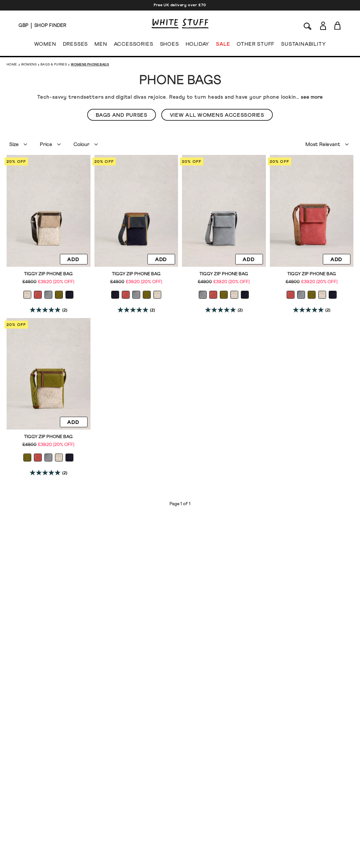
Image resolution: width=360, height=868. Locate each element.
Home (12, 64)
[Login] (323, 25)
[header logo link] (180, 24)
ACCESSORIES (134, 45)
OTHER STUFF (256, 45)
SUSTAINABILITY (303, 45)
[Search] (308, 25)
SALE (223, 45)
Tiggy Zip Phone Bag (48, 274)
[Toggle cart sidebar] (338, 25)
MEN (101, 45)
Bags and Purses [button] (122, 115)
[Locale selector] (23, 26)
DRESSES (76, 45)
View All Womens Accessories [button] (217, 115)
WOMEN (45, 45)
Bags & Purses (54, 64)
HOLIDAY (197, 45)
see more (312, 97)
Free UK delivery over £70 (180, 5)
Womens (29, 64)
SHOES (169, 45)
